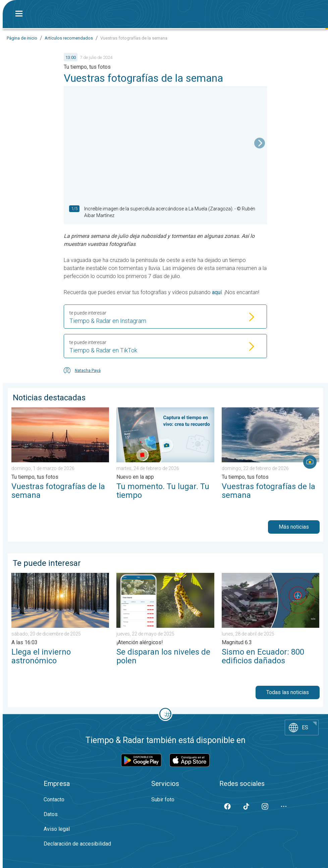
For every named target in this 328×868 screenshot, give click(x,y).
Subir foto (163, 799)
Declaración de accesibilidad (77, 844)
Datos (51, 814)
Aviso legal (57, 829)
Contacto (54, 799)
